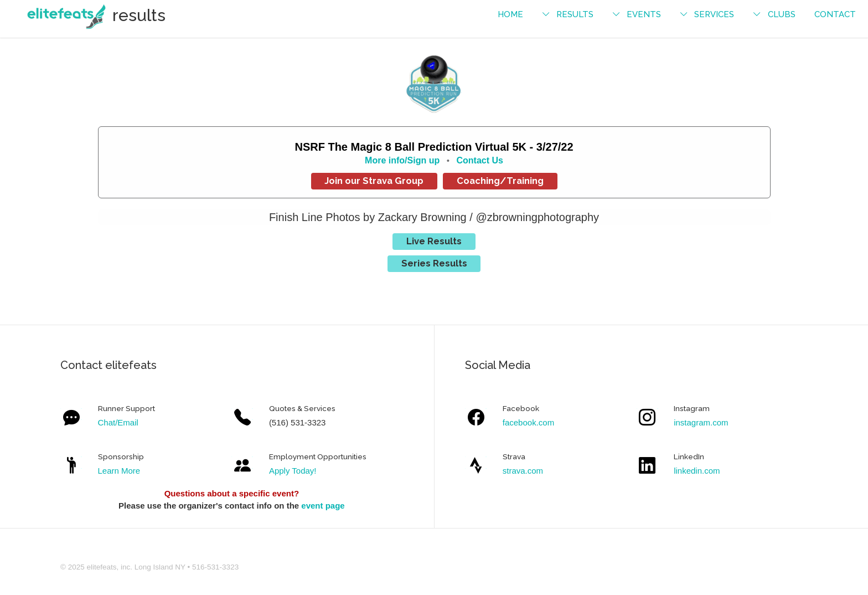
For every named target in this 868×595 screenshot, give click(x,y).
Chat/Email (118, 422)
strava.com (523, 471)
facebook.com (528, 422)
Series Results (434, 263)
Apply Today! (293, 471)
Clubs (782, 14)
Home (510, 14)
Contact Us (479, 160)
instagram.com (701, 422)
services (714, 14)
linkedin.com (697, 471)
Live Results (434, 241)
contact (835, 14)
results (575, 14)
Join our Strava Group (374, 181)
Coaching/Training (500, 181)
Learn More (119, 471)
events (644, 14)
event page (323, 506)
